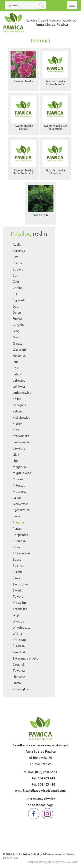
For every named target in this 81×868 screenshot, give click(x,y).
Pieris (16, 516)
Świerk (17, 590)
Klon (16, 430)
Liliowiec (19, 677)
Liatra (17, 683)
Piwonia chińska (23, 81)
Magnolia (19, 467)
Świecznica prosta (25, 658)
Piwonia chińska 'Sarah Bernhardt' (24, 172)
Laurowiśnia (21, 442)
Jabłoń (18, 374)
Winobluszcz (22, 628)
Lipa (16, 461)
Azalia (17, 245)
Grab (16, 337)
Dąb (15, 306)
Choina (18, 288)
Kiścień (18, 424)
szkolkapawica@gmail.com (46, 791)
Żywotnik (19, 652)
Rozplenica (20, 535)
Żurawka (19, 646)
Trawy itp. (20, 603)
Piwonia (18, 522)
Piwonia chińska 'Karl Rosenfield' (55, 127)
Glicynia (18, 325)
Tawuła (18, 597)
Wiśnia (17, 634)
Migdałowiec (22, 473)
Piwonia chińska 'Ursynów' (55, 172)
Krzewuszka (21, 436)
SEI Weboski (71, 862)
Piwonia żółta (41, 215)
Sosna (17, 559)
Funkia (17, 319)
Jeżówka (19, 387)
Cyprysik (19, 300)
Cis (15, 294)
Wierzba (18, 621)
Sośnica (18, 566)
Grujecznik (20, 350)
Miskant (18, 479)
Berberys (19, 251)
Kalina (17, 399)
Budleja (18, 269)
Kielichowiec (21, 418)
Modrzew (19, 492)
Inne (16, 362)
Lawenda (19, 448)
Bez (15, 257)
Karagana (20, 405)
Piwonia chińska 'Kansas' (23, 127)
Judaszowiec (22, 393)
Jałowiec (19, 380)
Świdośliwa (21, 584)
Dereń (17, 312)
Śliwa (16, 578)
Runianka (19, 541)
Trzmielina (20, 609)
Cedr (16, 282)
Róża (16, 547)
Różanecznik (22, 553)
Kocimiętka (21, 689)
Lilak (16, 455)
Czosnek (19, 665)
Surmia (18, 572)
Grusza (18, 343)
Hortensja (20, 356)
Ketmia (18, 411)
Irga (15, 368)
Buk (15, 275)
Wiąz (16, 615)
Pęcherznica (21, 510)
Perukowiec (21, 504)
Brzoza (18, 263)
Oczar (17, 498)
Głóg (16, 331)
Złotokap (19, 640)
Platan (17, 529)
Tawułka (19, 671)
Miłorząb (19, 485)
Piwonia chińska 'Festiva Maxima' (55, 83)
